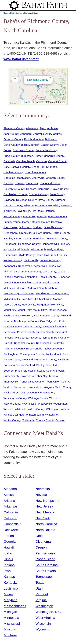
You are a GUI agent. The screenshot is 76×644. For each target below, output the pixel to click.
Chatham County (13, 172)
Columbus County (14, 189)
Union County (61, 382)
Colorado (10, 518)
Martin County (51, 282)
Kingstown (55, 266)
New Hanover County (46, 315)
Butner (38, 156)
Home (6, 13)
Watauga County (38, 398)
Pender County (26, 332)
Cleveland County (50, 183)
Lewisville (18, 277)
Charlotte (52, 167)
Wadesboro (36, 387)
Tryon (48, 382)
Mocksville (45, 299)
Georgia (10, 542)
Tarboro (53, 376)
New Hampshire (47, 501)
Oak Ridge (47, 321)
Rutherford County (45, 359)
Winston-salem (35, 415)
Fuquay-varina (12, 222)
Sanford (30, 365)
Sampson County (14, 365)
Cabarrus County (54, 156)
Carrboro (41, 161)
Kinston (8, 271)
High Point (10, 249)
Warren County (30, 393)
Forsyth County (12, 216)
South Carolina (47, 565)
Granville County (54, 227)
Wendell (8, 409)
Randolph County (24, 343)
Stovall (60, 371)
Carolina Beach (25, 161)
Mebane (53, 288)
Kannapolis (10, 266)
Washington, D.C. (49, 612)
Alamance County (14, 128)
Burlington (27, 156)
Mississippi (12, 624)
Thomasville (11, 382)
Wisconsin (43, 624)
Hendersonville (51, 244)
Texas (40, 583)
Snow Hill (51, 365)
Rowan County (12, 359)
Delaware (11, 530)
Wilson (65, 409)
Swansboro (27, 376)
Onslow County (12, 326)
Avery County (53, 134)
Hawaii (9, 547)
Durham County (13, 205)
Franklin (42, 216)
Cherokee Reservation (17, 178)
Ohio (39, 536)
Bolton (64, 145)
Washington (47, 393)
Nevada (41, 495)
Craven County (59, 189)
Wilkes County (36, 409)
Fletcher (49, 211)
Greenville (25, 233)
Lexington (31, 277)
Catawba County (20, 167)
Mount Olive (40, 310)
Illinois (8, 559)
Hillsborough (38, 249)
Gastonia (56, 222)
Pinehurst (61, 332)
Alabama (10, 489)
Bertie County (12, 145)
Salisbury (63, 359)
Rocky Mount (53, 354)
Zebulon (60, 420)
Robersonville (34, 349)
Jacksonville (31, 260)
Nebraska (43, 489)
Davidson (9, 200)
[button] (38, 86)
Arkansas (11, 506)
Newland (66, 315)
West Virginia (45, 618)
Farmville (10, 211)
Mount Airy (10, 310)
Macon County (12, 282)
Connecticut (12, 524)
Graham (37, 227)
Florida (9, 536)
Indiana (9, 565)
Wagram (49, 387)
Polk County (61, 338)
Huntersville (10, 255)
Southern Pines (13, 371)
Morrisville (57, 305)
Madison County (32, 282)
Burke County (12, 156)
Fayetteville (23, 211)
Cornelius (43, 189)
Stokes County (46, 371)
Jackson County (13, 260)
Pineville (8, 338)
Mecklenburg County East (19, 293)
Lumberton (64, 277)
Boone (7, 150)
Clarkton (8, 183)
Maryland (11, 600)
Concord (31, 189)
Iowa (7, 571)
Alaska (9, 495)
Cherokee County (35, 172)
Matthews (9, 288)
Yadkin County (12, 420)
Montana (10, 635)
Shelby (40, 365)
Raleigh (8, 343)
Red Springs (44, 343)
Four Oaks (29, 216)
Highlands (23, 249)
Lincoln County (47, 277)
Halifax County (61, 233)
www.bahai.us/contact (21, 59)
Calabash (9, 161)
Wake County (63, 387)
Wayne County (12, 404)
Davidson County (26, 200)
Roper (66, 354)
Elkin (56, 205)
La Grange (20, 271)
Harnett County (22, 238)
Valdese (8, 387)
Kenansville (25, 266)
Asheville (39, 134)
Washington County (15, 398)
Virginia (41, 600)
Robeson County (54, 349)
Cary (6, 167)
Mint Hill (33, 299)
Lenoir (7, 277)
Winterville (51, 415)
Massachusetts (15, 606)
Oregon (41, 547)
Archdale (53, 128)
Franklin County (57, 216)
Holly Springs (55, 249)
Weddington (60, 404)
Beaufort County (13, 139)
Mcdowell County (37, 288)
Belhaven (51, 139)
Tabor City (41, 376)
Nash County (11, 315)
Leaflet (26, 102)
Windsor (8, 415)
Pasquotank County (54, 326)
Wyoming (42, 629)
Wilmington (53, 409)
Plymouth (47, 338)
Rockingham (11, 354)
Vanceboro (21, 387)
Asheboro (26, 134)
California (11, 512)
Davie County (46, 200)
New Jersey (44, 506)
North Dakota (45, 530)
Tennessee (44, 577)
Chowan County (55, 178)
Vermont (42, 594)
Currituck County (39, 194)
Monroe (58, 299)
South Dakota (46, 571)
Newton (8, 321)
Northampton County (26, 321)
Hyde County (27, 255)
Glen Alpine (10, 227)
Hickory (65, 244)
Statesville (30, 371)
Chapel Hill (38, 167)
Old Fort (59, 321)
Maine (8, 594)
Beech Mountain (34, 139)
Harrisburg (39, 238)
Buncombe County (46, 150)
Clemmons (32, 183)
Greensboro (11, 233)
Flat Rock (37, 211)
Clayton (20, 183)
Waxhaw (54, 398)
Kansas (9, 577)
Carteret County (58, 161)
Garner (26, 222)
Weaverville (45, 404)
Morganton (43, 305)
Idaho (8, 553)
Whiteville (20, 409)
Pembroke (10, 332)
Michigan (10, 612)
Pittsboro (35, 338)
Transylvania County (31, 382)
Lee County (49, 271)
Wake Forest (12, 393)
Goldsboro (25, 227)
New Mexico (45, 512)
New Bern (26, 315)
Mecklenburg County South (52, 293)
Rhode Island (45, 559)
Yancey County (45, 420)
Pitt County (21, 338)
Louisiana (11, 588)
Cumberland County (15, 194)
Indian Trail (42, 255)
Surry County (11, 376)
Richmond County (38, 80)
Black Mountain (30, 145)
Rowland (28, 359)
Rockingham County (32, 354)
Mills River (20, 299)
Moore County (12, 305)
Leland (61, 271)
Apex (43, 128)
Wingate (20, 415)
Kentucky (11, 583)
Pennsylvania (45, 553)
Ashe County (11, 134)
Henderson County (29, 244)
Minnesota (11, 618)
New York (43, 518)
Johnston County (50, 260)
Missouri (10, 629)
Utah (39, 588)
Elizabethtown (44, 205)
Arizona (9, 501)
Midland (8, 299)
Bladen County (50, 145)
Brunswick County (23, 150)
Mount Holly (24, 310)
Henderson (10, 244)
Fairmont (66, 205)
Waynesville (29, 404)
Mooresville (28, 305)
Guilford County (42, 233)
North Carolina (16, 13)
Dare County (57, 194)
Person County (45, 332)
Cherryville (38, 178)
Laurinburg (35, 271)
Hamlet (8, 238)
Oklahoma (43, 542)
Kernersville (41, 266)
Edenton (29, 205)
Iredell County (59, 255)
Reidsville (58, 343)
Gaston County (41, 222)
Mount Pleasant (58, 310)
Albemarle (32, 128)
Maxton (21, 288)
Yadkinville (28, 420)
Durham (60, 200)
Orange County (32, 326)
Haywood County (57, 238)
